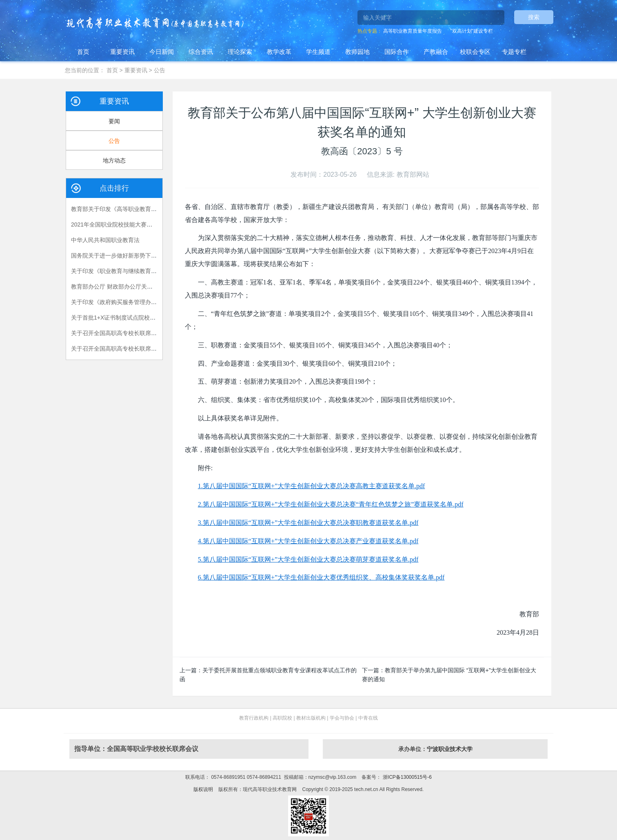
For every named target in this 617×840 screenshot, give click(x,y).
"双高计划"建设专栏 (472, 31)
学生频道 (318, 52)
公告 (160, 70)
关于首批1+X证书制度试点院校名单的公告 (125, 318)
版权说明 (203, 789)
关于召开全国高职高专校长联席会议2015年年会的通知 (140, 333)
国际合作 (397, 52)
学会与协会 (342, 718)
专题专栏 (514, 52)
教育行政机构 (254, 718)
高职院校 (282, 718)
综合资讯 (201, 52)
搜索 (534, 17)
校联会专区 (475, 52)
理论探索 (240, 52)
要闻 (114, 121)
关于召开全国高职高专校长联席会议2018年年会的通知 (140, 349)
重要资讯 (122, 52)
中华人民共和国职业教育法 (105, 240)
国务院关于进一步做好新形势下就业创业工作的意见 (137, 256)
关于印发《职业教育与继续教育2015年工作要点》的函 (140, 271)
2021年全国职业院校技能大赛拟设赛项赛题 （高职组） (141, 224)
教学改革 (279, 52)
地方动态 (114, 160)
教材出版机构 (311, 718)
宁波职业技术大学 (450, 749)
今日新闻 (162, 52)
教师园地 (357, 52)
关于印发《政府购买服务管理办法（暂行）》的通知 (137, 302)
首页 (83, 52)
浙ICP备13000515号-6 (406, 777)
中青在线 (368, 718)
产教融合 (436, 52)
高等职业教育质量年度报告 (413, 31)
